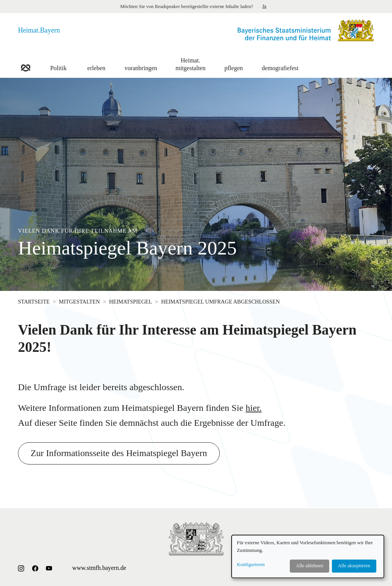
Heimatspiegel (131, 302)
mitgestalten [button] (191, 64)
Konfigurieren (251, 565)
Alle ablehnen (310, 566)
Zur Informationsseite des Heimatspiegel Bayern (120, 453)
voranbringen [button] (141, 64)
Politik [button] (58, 64)
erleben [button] (96, 64)
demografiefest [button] (280, 64)
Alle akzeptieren (354, 566)
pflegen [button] (234, 64)
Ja (264, 6)
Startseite (34, 302)
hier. (254, 408)
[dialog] (308, 556)
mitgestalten (79, 302)
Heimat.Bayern (39, 30)
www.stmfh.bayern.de (99, 568)
